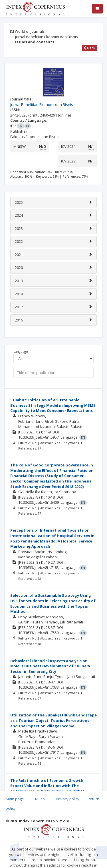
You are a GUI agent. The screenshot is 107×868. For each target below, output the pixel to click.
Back (89, 48)
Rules (40, 799)
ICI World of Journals (27, 31)
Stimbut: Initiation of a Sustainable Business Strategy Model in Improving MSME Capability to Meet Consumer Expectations (53, 405)
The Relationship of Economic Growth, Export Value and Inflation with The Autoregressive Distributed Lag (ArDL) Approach (47, 788)
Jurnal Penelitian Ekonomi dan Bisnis (47, 37)
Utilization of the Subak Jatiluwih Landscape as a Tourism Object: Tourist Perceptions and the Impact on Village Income (53, 720)
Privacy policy (68, 799)
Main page (15, 799)
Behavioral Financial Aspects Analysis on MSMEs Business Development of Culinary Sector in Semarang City (50, 666)
